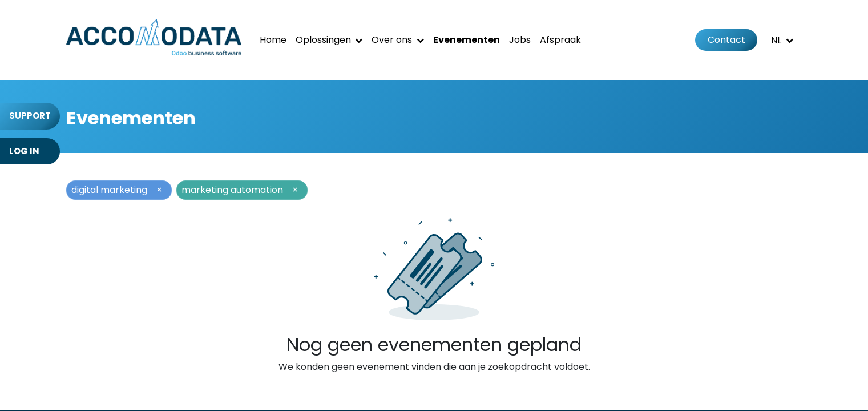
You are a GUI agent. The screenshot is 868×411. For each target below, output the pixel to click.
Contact (726, 40)
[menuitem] (273, 40)
